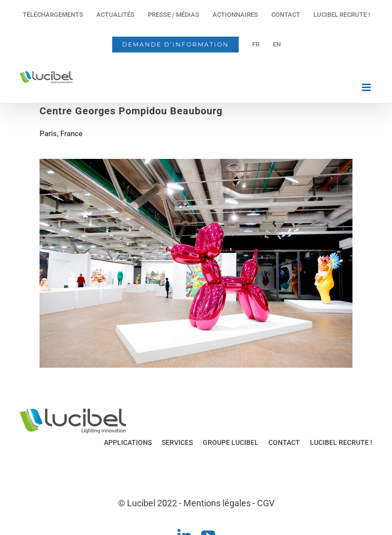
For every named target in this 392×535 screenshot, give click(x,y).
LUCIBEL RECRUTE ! (341, 442)
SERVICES (177, 442)
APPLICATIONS (128, 442)
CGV (266, 503)
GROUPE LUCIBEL (231, 442)
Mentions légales (217, 503)
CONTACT (284, 442)
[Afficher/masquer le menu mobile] (367, 87)
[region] (196, 263)
